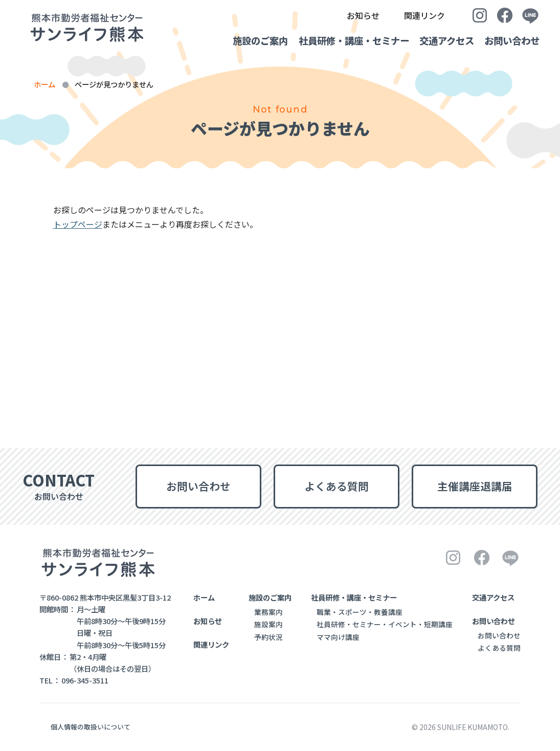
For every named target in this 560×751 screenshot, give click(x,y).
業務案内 (268, 612)
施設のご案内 (238, 40)
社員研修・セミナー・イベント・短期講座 (385, 624)
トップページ (78, 224)
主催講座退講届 (475, 486)
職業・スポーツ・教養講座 (360, 612)
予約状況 (268, 637)
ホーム (44, 84)
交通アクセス (439, 40)
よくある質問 (337, 486)
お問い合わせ (512, 40)
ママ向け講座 (338, 637)
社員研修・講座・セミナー (339, 40)
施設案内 (268, 624)
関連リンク (424, 15)
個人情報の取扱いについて (91, 727)
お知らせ (363, 15)
